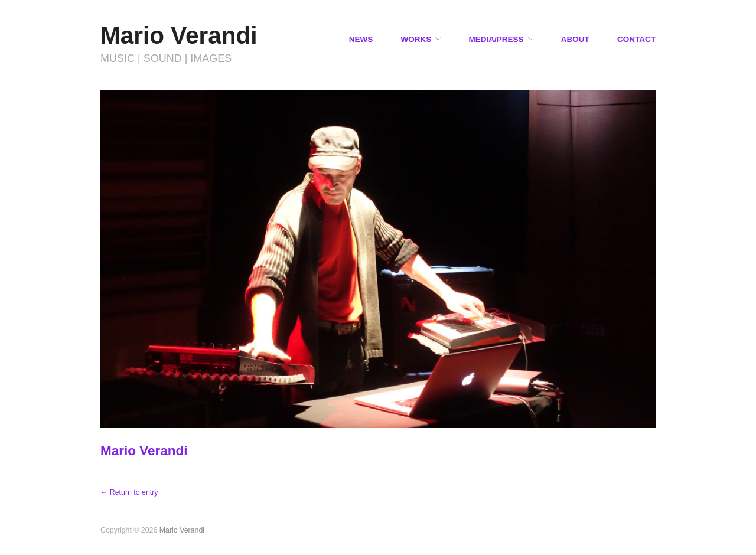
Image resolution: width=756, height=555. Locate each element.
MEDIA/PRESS (496, 40)
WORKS (416, 40)
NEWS (361, 40)
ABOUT (575, 40)
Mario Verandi (179, 35)
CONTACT (636, 40)
